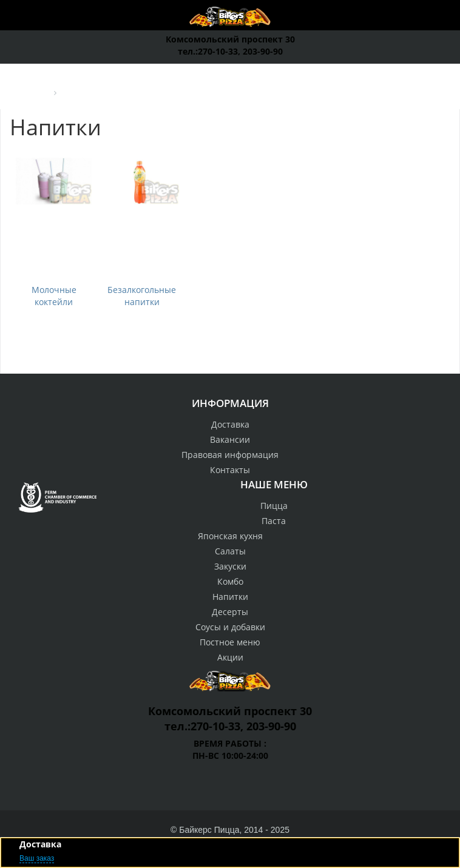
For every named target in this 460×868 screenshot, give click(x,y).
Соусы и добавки (230, 627)
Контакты (230, 470)
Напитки (230, 597)
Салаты (230, 551)
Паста (274, 521)
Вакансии (230, 439)
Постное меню (230, 642)
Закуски (230, 566)
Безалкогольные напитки (142, 296)
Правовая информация (230, 455)
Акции (230, 657)
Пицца (274, 506)
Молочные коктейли (54, 296)
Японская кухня (230, 536)
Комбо (230, 581)
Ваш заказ (37, 858)
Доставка (230, 424)
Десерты (230, 612)
